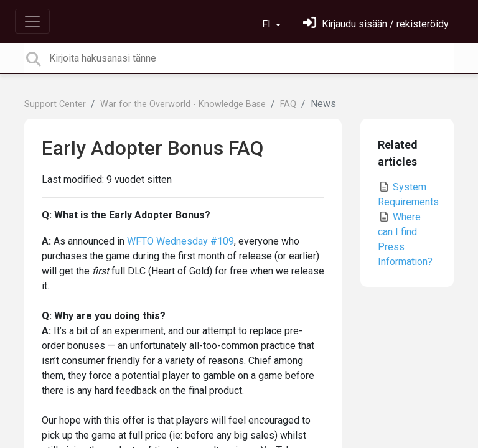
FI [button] (268, 24)
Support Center (55, 104)
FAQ (288, 104)
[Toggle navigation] (32, 21)
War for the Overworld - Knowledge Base (183, 104)
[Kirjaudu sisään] (376, 24)
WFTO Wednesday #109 (180, 241)
